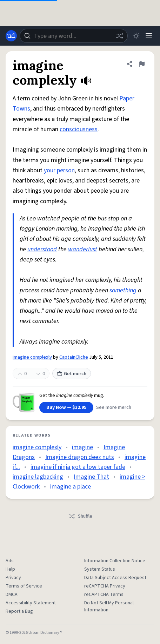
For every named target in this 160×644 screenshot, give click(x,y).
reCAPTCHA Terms (104, 595)
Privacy (13, 578)
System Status (100, 569)
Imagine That (91, 477)
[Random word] (119, 36)
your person (59, 170)
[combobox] (74, 36)
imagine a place (71, 487)
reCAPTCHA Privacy (105, 586)
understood (42, 249)
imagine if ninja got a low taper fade (78, 467)
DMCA (12, 595)
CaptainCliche (74, 357)
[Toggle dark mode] (136, 36)
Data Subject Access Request (115, 578)
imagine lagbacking (38, 477)
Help (10, 569)
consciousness (79, 129)
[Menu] (149, 36)
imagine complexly (32, 357)
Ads (10, 561)
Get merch (72, 374)
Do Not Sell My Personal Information (109, 606)
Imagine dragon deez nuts (80, 457)
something (123, 290)
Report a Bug (19, 611)
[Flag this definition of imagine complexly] (142, 64)
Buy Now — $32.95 (66, 407)
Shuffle (80, 516)
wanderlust (83, 249)
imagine (82, 447)
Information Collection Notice (115, 561)
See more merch (114, 407)
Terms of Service (24, 586)
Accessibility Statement (31, 603)
